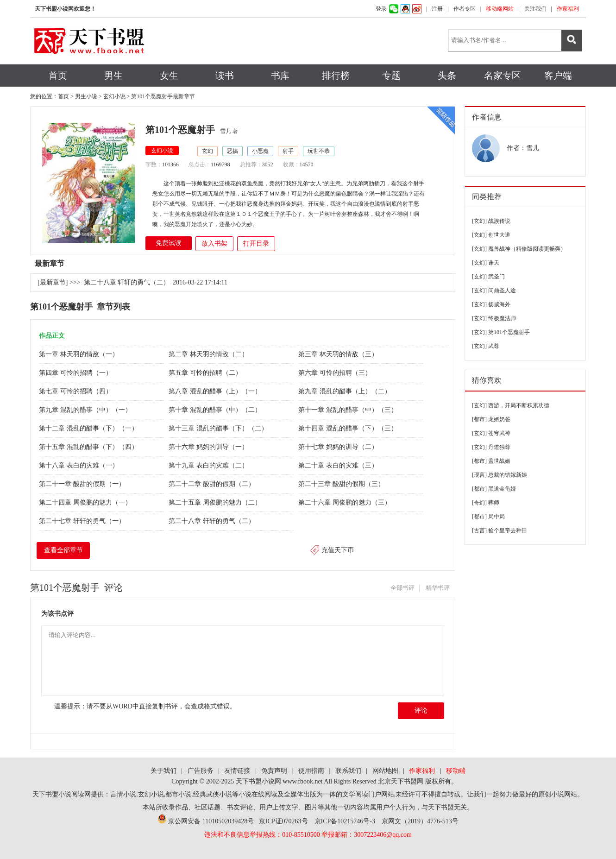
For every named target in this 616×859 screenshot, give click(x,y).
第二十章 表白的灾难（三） (339, 465)
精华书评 (438, 588)
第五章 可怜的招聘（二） (206, 373)
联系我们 (348, 771)
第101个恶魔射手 (509, 332)
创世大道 (499, 235)
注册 (437, 9)
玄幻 (207, 151)
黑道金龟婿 (502, 489)
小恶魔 (260, 151)
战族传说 (499, 221)
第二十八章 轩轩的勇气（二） (127, 282)
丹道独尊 (499, 447)
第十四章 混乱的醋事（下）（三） (349, 428)
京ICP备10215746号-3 (345, 821)
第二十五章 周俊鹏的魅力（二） (216, 502)
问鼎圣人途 (502, 291)
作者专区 (465, 9)
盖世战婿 (499, 461)
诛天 (494, 263)
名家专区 (503, 76)
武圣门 (497, 277)
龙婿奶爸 (499, 419)
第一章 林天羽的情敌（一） (79, 354)
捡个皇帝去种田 (508, 531)
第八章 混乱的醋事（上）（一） (216, 391)
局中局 (497, 517)
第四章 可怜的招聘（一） (76, 373)
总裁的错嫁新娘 (508, 475)
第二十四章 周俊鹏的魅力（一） (86, 502)
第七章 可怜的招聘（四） (76, 391)
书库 (280, 76)
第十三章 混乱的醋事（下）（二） (219, 428)
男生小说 (86, 96)
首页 (58, 76)
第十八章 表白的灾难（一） (79, 465)
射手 (288, 151)
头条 (447, 76)
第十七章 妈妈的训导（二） (339, 447)
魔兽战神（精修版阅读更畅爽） (527, 249)
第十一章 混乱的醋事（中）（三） (349, 410)
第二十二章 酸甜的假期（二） (212, 484)
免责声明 (274, 771)
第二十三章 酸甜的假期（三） (342, 484)
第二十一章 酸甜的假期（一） (83, 484)
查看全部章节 (63, 550)
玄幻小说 (114, 96)
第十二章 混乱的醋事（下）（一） (89, 428)
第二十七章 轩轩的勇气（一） (83, 521)
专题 (391, 76)
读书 (225, 76)
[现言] (479, 475)
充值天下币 (338, 550)
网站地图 (385, 771)
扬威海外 (499, 304)
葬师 (494, 503)
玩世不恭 (319, 151)
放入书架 (214, 243)
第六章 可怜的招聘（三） (336, 373)
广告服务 (201, 771)
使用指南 (311, 771)
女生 (169, 76)
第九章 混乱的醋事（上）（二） (345, 391)
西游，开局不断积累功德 (519, 405)
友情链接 (237, 771)
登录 (381, 9)
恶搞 (233, 151)
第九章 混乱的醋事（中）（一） (86, 410)
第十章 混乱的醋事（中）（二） (216, 410)
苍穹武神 (499, 433)
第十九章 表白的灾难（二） (209, 465)
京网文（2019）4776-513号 (420, 821)
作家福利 (568, 9)
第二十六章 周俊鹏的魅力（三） (345, 502)
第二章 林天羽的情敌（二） (209, 354)
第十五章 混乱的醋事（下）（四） (89, 447)
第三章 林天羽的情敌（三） (339, 354)
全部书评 (402, 588)
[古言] (479, 531)
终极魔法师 (502, 318)
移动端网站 (500, 9)
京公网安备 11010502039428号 (206, 821)
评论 (421, 711)
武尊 (494, 346)
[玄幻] (479, 221)
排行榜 (336, 76)
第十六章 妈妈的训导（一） (209, 447)
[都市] (479, 419)
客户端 (558, 76)
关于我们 (163, 771)
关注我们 (535, 9)
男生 (113, 76)
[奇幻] (479, 503)
